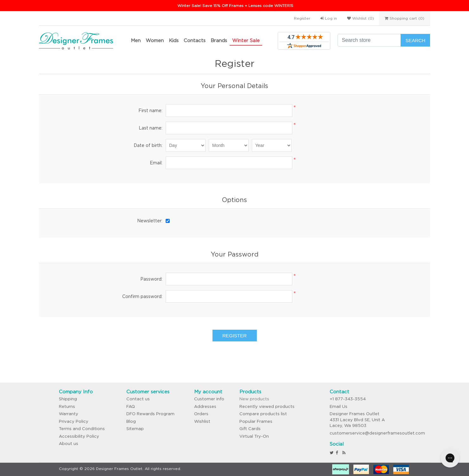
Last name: (151, 128)
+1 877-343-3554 (348, 399)
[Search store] (369, 40)
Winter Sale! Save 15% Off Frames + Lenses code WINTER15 (235, 6)
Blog (131, 421)
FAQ (131, 406)
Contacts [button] (195, 40)
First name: (150, 111)
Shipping (68, 399)
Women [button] (155, 40)
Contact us (138, 399)
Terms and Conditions (82, 429)
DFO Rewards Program (150, 414)
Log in (329, 18)
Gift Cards (250, 429)
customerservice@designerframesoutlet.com (377, 433)
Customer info (209, 399)
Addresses (205, 406)
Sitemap (135, 429)
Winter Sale (246, 40)
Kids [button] (174, 40)
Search (415, 40)
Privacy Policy (74, 421)
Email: (156, 163)
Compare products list (263, 414)
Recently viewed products (267, 406)
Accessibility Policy (79, 436)
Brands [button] (219, 40)
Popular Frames (256, 421)
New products (254, 399)
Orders (201, 414)
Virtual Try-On (254, 436)
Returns (67, 406)
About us (69, 444)
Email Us (339, 406)
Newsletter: (150, 221)
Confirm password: (142, 296)
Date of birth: (148, 145)
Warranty (69, 414)
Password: (151, 279)
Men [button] (136, 40)
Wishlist (202, 421)
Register (302, 18)
